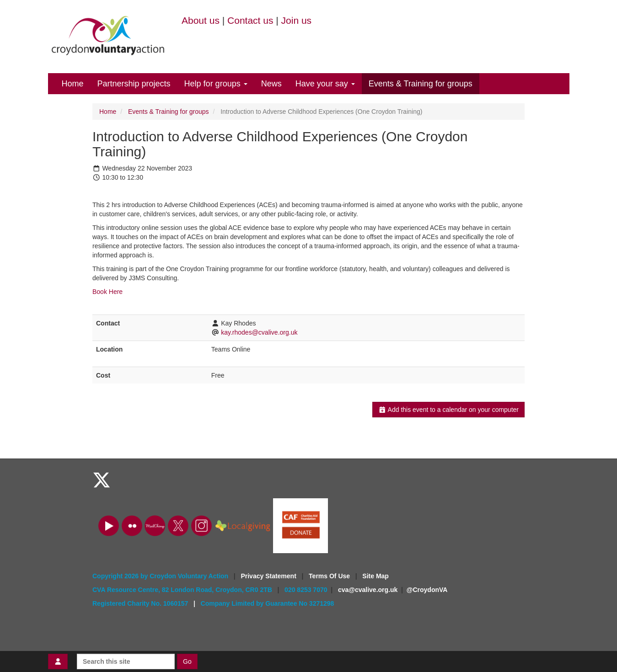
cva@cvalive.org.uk (368, 590)
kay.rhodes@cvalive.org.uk (259, 332)
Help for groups (216, 84)
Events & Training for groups (421, 84)
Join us (297, 20)
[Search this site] (126, 661)
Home (73, 84)
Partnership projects (134, 84)
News (271, 84)
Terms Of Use (330, 576)
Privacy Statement (269, 576)
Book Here (108, 292)
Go (187, 661)
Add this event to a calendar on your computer (448, 410)
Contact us (250, 20)
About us (201, 20)
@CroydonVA (427, 590)
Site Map (376, 576)
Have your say (325, 84)
